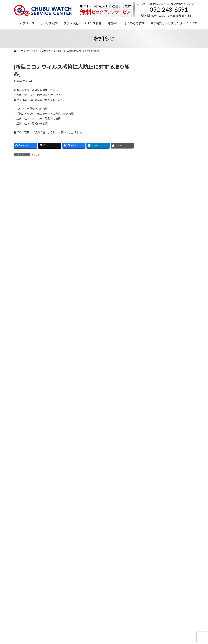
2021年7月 (152, 343)
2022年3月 (152, 329)
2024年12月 (153, 237)
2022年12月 (153, 296)
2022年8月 (152, 323)
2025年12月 (153, 224)
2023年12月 (153, 250)
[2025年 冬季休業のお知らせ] (161, 88)
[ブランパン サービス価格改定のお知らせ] (169, 179)
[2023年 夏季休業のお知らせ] (161, 192)
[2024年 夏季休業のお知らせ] (161, 127)
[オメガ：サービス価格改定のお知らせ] (167, 166)
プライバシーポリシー (27, 587)
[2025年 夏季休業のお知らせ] (161, 101)
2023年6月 (152, 270)
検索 (186, 66)
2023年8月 (152, 257)
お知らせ (36, 155)
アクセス (129, 563)
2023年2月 (152, 283)
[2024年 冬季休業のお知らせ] (161, 114)
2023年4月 (152, 276)
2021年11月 (153, 336)
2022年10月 (153, 309)
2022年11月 (153, 303)
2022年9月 (152, 316)
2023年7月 (152, 263)
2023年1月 (152, 290)
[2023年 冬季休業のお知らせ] (161, 153)
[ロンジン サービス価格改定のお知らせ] (167, 140)
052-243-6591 (169, 9)
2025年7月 (152, 230)
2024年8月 (152, 243)
